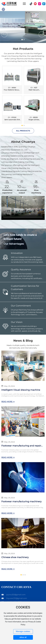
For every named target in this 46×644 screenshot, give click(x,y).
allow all (23, 637)
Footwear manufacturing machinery (21, 502)
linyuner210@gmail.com (17, 598)
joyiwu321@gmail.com (16, 595)
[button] (22, 40)
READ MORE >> (8, 402)
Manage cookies (23, 631)
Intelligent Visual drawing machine (21, 390)
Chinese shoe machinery (15, 557)
